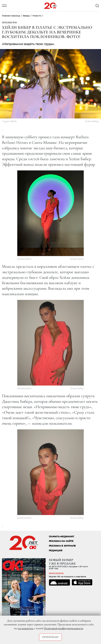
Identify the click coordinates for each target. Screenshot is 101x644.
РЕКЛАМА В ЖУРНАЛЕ (62, 546)
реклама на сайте (61, 541)
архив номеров (56, 573)
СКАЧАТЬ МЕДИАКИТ (61, 537)
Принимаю (50, 637)
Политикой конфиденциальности (64, 628)
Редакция (56, 551)
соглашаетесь (26, 628)
